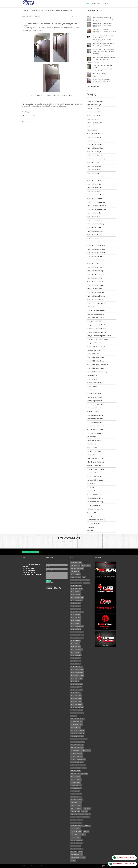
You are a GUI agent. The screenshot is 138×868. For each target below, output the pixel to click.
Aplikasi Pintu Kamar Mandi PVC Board (102, 23)
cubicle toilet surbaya (95, 289)
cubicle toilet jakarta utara (97, 209)
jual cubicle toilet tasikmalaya (98, 372)
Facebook (104, 866)
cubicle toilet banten (95, 155)
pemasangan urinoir (95, 401)
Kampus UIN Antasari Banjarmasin (101, 79)
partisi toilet (92, 390)
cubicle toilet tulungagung (97, 303)
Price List (105, 4)
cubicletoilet (32, 106)
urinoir (90, 516)
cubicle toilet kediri (94, 227)
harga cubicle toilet (94, 321)
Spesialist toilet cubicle (96, 466)
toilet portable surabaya (96, 509)
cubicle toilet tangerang (96, 292)
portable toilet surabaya (96, 422)
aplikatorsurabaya (94, 115)
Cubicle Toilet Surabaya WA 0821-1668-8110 (104, 44)
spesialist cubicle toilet (96, 458)
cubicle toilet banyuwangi (97, 159)
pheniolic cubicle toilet (96, 404)
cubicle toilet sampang (96, 271)
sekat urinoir (92, 448)
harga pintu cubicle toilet (96, 346)
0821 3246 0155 (31, 568)
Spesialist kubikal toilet (96, 462)
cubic (90, 126)
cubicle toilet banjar (95, 152)
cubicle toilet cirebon (95, 184)
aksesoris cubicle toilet (96, 101)
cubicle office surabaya (41, 104)
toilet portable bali (94, 494)
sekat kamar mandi (94, 440)
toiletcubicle (62, 106)
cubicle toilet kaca (94, 217)
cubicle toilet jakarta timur (97, 206)
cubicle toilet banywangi (96, 162)
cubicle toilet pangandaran (97, 249)
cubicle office (30, 104)
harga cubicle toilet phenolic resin (99, 336)
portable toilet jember (95, 415)
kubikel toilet (92, 379)
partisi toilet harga (94, 393)
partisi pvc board (94, 386)
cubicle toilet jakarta (95, 199)
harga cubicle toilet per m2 (97, 332)
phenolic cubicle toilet (95, 408)
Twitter (107, 866)
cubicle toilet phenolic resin (66, 104)
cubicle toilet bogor (95, 173)
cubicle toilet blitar (94, 170)
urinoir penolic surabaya (96, 520)
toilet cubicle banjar (95, 476)
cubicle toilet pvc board (96, 267)
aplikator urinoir (94, 108)
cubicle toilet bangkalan (96, 148)
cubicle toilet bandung (96, 144)
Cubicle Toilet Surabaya (31, 552)
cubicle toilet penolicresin (97, 253)
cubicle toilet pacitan (95, 242)
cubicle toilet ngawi (94, 238)
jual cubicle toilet (94, 354)
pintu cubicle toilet (94, 412)
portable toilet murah (95, 419)
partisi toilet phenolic (95, 397)
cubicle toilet (53, 104)
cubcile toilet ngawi (94, 119)
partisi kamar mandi (95, 383)
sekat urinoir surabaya (96, 451)
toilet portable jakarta (95, 498)
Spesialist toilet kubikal (96, 469)
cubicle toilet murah (95, 235)
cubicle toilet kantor (95, 220)
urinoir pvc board (94, 523)
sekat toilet (92, 444)
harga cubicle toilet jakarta (97, 328)
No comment (36, 16)
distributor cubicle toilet (96, 318)
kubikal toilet (92, 375)
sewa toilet (92, 455)
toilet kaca (92, 484)
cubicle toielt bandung (96, 137)
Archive (113, 552)
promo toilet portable (95, 433)
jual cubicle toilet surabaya (97, 368)
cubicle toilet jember (95, 213)
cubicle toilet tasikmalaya (96, 296)
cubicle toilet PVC (94, 263)
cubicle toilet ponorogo (96, 260)
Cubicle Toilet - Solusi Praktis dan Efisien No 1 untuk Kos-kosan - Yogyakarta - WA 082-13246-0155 (104, 59)
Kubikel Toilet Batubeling (99, 73)
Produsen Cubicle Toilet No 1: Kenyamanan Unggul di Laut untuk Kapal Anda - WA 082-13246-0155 (104, 51)
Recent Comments (69, 538)
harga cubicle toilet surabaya (98, 339)
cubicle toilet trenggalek (96, 300)
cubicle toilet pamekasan (96, 245)
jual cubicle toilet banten (96, 357)
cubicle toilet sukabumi (96, 282)
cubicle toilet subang (95, 278)
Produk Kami (96, 4)
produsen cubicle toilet (96, 426)
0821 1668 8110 (30, 570)
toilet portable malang (96, 502)
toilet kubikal (92, 487)
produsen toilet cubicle (96, 430)
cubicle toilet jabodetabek (97, 195)
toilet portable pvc (94, 505)
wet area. (91, 531)
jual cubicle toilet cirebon (96, 361)
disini (70, 95)
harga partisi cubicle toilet (97, 343)
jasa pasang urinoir (95, 350)
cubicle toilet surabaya (96, 285)
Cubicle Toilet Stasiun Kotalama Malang (103, 17)
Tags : (24, 104)
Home (87, 4)
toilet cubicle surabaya (51, 106)
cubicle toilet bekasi (95, 166)
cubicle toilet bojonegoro (97, 177)
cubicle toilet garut (94, 191)
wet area (91, 527)
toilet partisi (92, 491)
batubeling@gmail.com (34, 574)
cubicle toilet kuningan (96, 231)
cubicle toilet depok (95, 188)
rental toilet (92, 437)
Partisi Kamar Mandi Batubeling (101, 30)
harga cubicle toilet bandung (98, 325)
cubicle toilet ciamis (95, 181)
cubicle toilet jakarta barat (97, 202)
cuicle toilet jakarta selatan (97, 310)
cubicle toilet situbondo (96, 274)
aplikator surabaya (94, 105)
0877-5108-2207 (31, 572)
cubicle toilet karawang (96, 224)
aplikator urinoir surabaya (97, 112)
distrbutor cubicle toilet (96, 314)
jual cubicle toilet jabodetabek (98, 365)
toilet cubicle (40, 106)
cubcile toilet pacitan (95, 123)
